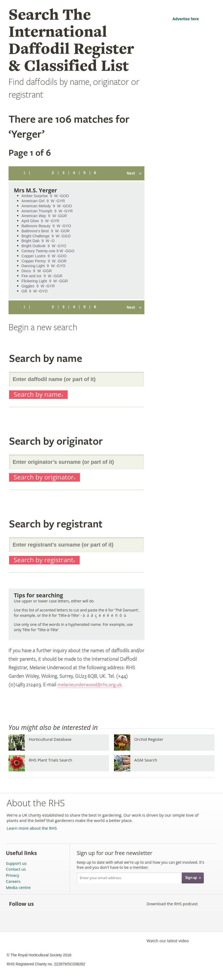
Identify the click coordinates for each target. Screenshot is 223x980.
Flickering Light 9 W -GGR (45, 281)
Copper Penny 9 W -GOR (44, 261)
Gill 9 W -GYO (35, 291)
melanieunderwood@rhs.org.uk (91, 685)
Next (134, 173)
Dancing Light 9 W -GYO (44, 266)
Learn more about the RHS (32, 828)
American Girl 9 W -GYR (43, 201)
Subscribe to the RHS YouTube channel (66, 904)
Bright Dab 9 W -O (38, 241)
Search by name (37, 394)
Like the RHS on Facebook (42, 904)
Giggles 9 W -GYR (38, 286)
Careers (13, 881)
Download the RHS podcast (172, 904)
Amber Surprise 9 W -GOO (45, 196)
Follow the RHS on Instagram (101, 904)
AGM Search (146, 760)
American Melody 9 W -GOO (47, 206)
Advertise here (186, 19)
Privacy (13, 875)
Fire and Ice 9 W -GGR (42, 276)
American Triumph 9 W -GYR (47, 211)
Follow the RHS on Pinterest (78, 904)
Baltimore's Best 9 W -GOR (46, 231)
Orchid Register (149, 739)
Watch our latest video (168, 941)
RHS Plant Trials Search (50, 760)
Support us (16, 863)
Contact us (16, 869)
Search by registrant (43, 560)
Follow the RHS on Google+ (89, 904)
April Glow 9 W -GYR (40, 221)
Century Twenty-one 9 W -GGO (48, 251)
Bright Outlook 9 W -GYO (44, 246)
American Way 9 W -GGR (44, 216)
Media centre (18, 888)
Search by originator (44, 477)
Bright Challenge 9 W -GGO (46, 236)
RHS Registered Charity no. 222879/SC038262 (46, 964)
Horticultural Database (50, 739)
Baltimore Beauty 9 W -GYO (46, 226)
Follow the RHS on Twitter (54, 904)
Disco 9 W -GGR (37, 271)
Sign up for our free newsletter (115, 853)
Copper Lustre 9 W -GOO (44, 256)
